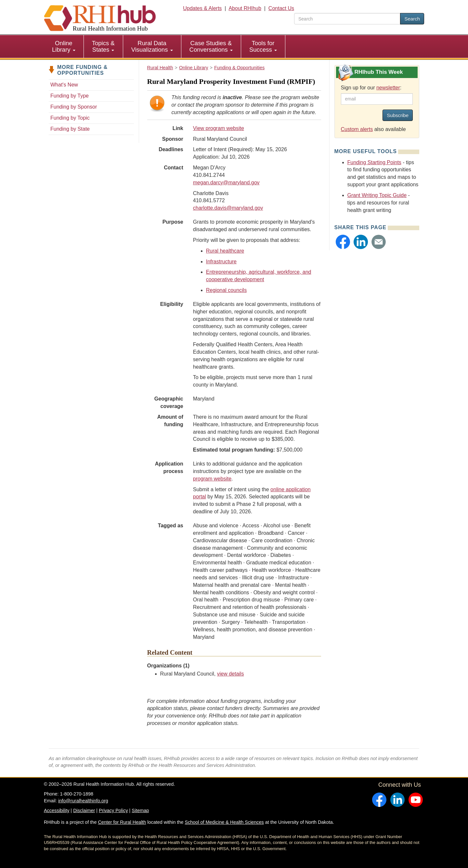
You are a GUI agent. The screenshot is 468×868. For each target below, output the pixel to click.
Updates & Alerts (202, 8)
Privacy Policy (113, 810)
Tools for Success (263, 46)
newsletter (388, 88)
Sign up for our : (371, 88)
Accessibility (57, 810)
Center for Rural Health (122, 822)
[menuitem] (64, 46)
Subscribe (398, 115)
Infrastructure (221, 262)
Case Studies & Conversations (211, 46)
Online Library (64, 46)
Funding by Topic (70, 118)
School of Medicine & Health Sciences (224, 822)
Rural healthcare (225, 251)
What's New (64, 85)
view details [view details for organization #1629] (231, 674)
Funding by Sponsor (74, 107)
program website (212, 479)
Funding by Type (70, 96)
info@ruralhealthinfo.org (83, 801)
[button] (343, 242)
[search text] (347, 19)
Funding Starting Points (374, 162)
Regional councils (226, 290)
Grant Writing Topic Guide (377, 195)
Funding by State (70, 129)
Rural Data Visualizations (152, 46)
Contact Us (281, 8)
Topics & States (103, 46)
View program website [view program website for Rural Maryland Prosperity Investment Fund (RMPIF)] (219, 128)
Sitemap (140, 810)
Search (412, 19)
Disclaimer (84, 810)
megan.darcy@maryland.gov (226, 183)
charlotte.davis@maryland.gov (228, 208)
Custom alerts (357, 129)
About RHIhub (245, 8)
